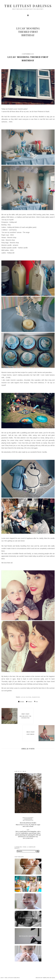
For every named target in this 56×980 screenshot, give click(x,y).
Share (21, 702)
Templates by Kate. (49, 978)
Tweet (29, 702)
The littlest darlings (28, 6)
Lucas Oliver (26, 697)
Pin (36, 702)
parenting (36, 697)
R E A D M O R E (28, 838)
